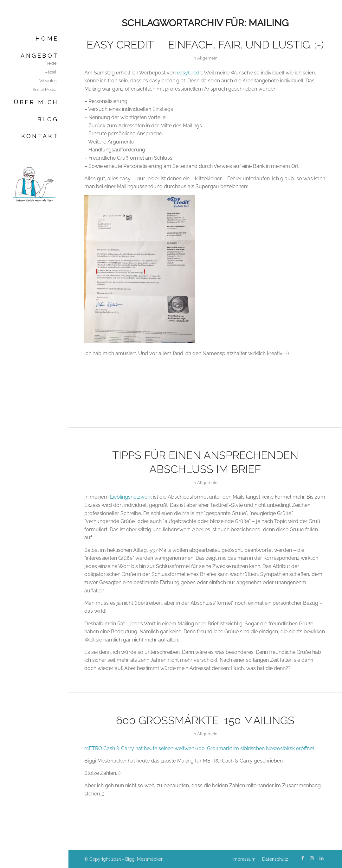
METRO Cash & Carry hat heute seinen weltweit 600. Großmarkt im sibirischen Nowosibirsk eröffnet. (200, 748)
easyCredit (189, 73)
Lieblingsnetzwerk (131, 497)
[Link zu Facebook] (302, 858)
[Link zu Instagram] (312, 858)
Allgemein (207, 58)
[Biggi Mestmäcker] (34, 184)
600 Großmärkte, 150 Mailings (205, 720)
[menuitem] (34, 38)
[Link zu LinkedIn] (321, 858)
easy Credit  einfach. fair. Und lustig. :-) (205, 45)
